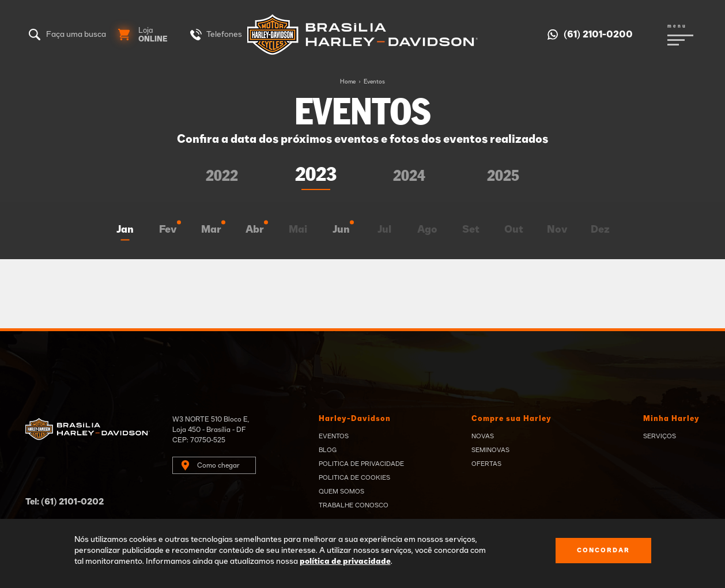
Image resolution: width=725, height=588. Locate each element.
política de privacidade (345, 562)
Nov (557, 230)
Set (471, 230)
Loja (153, 35)
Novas (483, 436)
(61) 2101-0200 (598, 35)
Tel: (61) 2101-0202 (65, 502)
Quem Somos (341, 492)
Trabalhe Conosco (354, 505)
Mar (211, 230)
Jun (341, 230)
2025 (503, 177)
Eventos (374, 82)
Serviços (660, 436)
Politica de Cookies (354, 478)
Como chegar (218, 465)
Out (514, 230)
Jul (384, 230)
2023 (316, 175)
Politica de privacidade (361, 464)
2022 (222, 177)
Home (348, 82)
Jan (125, 230)
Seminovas (490, 450)
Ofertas (486, 464)
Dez (600, 230)
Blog (328, 450)
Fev (168, 230)
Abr (255, 230)
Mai (298, 230)
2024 (409, 177)
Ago (427, 230)
